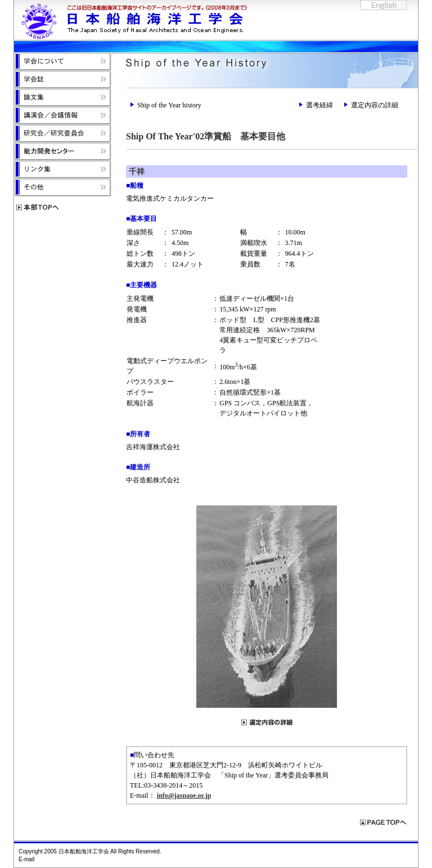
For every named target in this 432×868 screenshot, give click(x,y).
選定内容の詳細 (375, 105)
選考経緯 (319, 105)
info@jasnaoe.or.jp (184, 795)
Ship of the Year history (169, 105)
